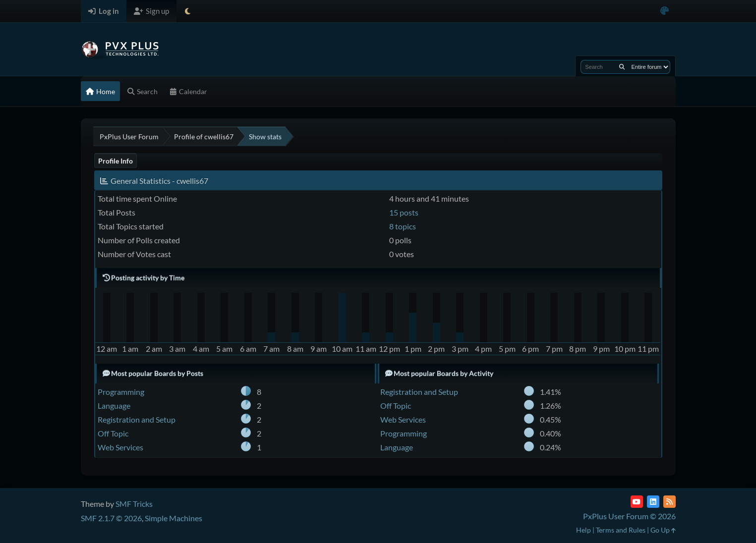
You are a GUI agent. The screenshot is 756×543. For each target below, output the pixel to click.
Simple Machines (174, 518)
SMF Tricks (134, 504)
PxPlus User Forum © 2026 (629, 516)
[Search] (622, 67)
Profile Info (116, 161)
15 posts (404, 212)
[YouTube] (637, 502)
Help (583, 530)
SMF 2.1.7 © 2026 (111, 518)
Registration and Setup (137, 419)
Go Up (663, 530)
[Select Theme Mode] (188, 11)
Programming (121, 392)
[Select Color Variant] (665, 11)
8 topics (403, 226)
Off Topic (113, 433)
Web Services (120, 447)
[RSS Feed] (669, 502)
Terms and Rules (621, 530)
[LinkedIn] (653, 502)
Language (114, 406)
